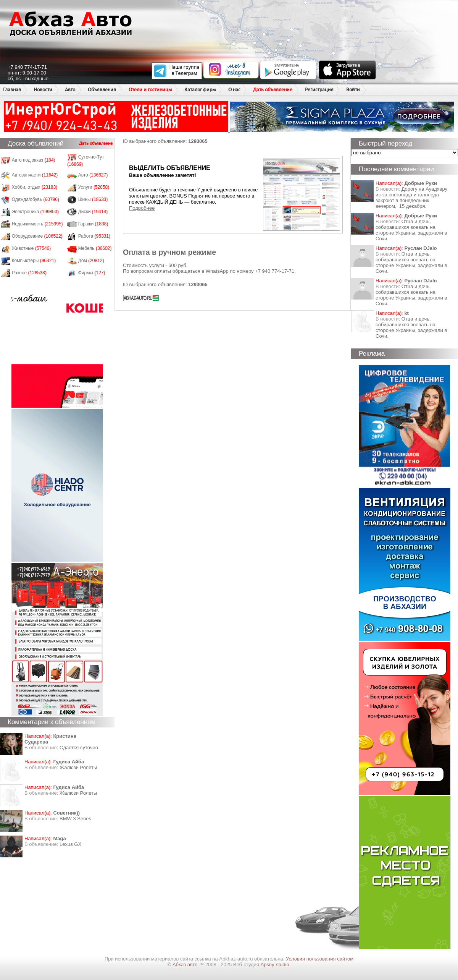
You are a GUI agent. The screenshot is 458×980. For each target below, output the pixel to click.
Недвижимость (37, 224)
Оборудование (37, 236)
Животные (31, 248)
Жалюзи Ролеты (78, 767)
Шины (93, 199)
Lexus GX (70, 844)
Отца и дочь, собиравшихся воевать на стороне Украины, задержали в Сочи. (411, 230)
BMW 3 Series (75, 819)
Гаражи (93, 224)
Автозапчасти (35, 175)
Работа (94, 236)
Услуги (94, 187)
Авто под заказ (34, 160)
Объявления (102, 90)
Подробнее (142, 208)
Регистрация (319, 90)
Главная (12, 90)
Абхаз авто (186, 965)
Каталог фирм (200, 90)
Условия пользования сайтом (320, 959)
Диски (93, 212)
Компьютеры (34, 261)
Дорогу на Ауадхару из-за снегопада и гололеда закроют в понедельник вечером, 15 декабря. (411, 198)
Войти (353, 90)
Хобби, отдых (35, 187)
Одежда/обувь (35, 199)
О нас (234, 90)
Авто (70, 90)
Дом (91, 261)
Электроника (35, 212)
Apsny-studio (275, 965)
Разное (29, 273)
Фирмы (92, 273)
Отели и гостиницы (150, 90)
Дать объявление (273, 90)
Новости (43, 90)
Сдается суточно (79, 748)
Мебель (95, 248)
